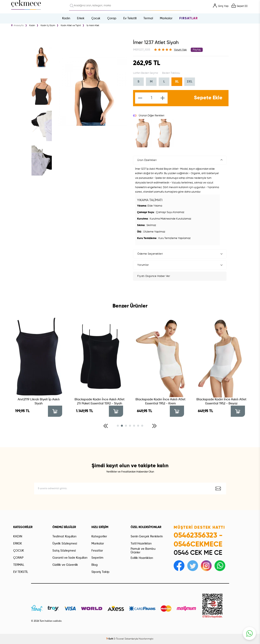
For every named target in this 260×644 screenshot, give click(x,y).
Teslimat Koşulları (64, 536)
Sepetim (97, 558)
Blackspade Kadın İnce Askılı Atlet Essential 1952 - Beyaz (221, 402)
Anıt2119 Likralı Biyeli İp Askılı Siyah (39, 402)
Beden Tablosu (171, 73)
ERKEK (18, 544)
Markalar (166, 18)
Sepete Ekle (208, 98)
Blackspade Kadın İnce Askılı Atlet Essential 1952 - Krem (160, 402)
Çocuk (96, 18)
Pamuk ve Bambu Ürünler (143, 551)
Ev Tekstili (130, 18)
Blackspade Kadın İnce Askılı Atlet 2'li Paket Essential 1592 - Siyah (100, 402)
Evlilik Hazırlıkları (142, 558)
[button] (106, 426)
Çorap (112, 18)
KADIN (18, 536)
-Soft (110, 639)
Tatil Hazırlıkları (141, 544)
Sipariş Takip (100, 572)
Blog (95, 565)
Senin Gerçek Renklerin (147, 536)
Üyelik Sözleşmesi (65, 544)
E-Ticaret (119, 639)
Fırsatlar (189, 18)
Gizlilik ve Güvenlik (65, 565)
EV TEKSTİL (21, 572)
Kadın (66, 18)
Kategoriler (99, 536)
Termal (148, 18)
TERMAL (19, 565)
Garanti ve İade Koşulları (70, 558)
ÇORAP (18, 558)
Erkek (81, 18)
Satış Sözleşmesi (64, 551)
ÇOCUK (19, 551)
